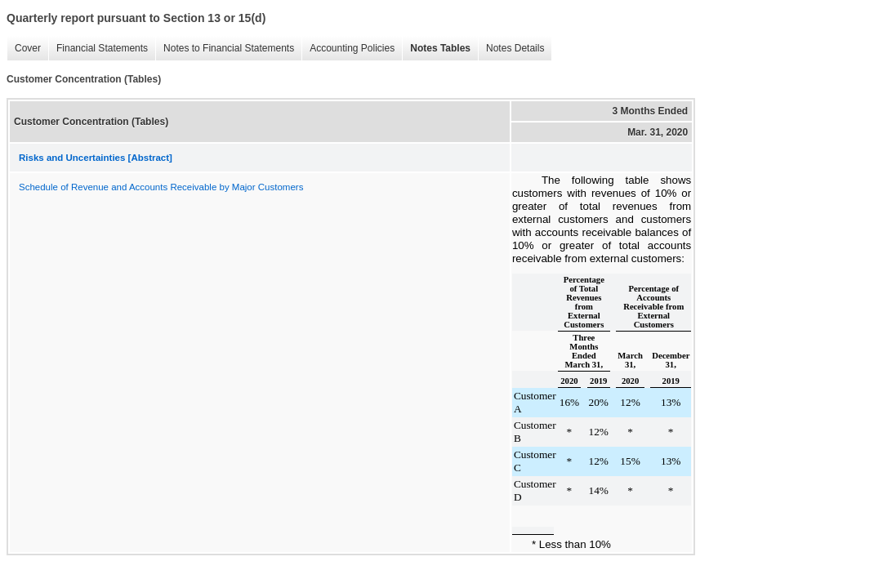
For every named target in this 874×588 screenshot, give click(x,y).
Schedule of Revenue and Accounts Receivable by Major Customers (161, 187)
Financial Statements (102, 48)
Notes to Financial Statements (229, 48)
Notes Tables (440, 48)
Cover (28, 48)
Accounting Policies (352, 48)
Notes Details (515, 48)
